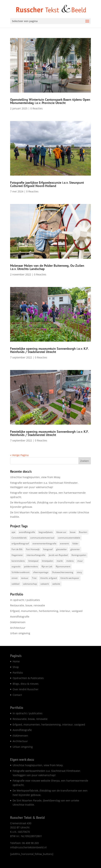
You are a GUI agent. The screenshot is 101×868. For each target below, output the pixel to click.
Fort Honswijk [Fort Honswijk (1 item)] (33, 549)
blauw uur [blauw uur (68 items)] (61, 532)
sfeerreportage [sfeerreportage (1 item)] (41, 572)
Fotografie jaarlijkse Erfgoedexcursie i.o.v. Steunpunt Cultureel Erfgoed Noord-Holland (47, 184)
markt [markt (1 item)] (60, 561)
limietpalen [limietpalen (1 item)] (48, 561)
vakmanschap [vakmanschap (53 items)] (30, 584)
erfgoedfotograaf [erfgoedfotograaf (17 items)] (20, 543)
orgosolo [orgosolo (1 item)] (16, 566)
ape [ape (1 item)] (13, 532)
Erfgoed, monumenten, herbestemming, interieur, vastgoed (46, 611)
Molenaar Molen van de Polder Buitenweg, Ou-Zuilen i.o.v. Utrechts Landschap (47, 267)
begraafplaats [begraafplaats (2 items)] (46, 532)
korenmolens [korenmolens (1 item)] (18, 561)
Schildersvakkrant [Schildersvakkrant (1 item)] (21, 572)
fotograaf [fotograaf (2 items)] (48, 549)
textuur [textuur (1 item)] (25, 578)
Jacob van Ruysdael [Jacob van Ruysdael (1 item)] (58, 555)
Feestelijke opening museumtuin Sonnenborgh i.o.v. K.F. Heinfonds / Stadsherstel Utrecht (49, 350)
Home (16, 661)
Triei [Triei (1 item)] (34, 578)
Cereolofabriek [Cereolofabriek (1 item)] (19, 538)
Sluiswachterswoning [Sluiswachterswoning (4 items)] (63, 572)
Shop (16, 667)
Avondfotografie (20, 617)
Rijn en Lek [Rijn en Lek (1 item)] (47, 566)
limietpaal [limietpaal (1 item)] (33, 561)
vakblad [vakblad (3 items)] (15, 584)
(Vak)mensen (18, 622)
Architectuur (18, 628)
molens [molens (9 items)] (70, 561)
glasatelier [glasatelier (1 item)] (62, 549)
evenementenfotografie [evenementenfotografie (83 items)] (44, 543)
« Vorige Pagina (19, 455)
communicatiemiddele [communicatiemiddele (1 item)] (69, 538)
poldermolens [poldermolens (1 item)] (31, 566)
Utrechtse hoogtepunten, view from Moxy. (36, 477)
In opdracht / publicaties (25, 600)
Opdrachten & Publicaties (28, 678)
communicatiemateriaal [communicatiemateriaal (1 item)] (42, 538)
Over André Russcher (26, 689)
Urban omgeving (20, 633)
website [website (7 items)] (56, 584)
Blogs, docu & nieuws (26, 684)
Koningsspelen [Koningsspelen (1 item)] (79, 555)
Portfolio (18, 673)
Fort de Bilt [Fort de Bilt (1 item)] (17, 549)
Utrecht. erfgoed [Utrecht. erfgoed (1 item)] (48, 578)
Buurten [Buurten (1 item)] (83, 532)
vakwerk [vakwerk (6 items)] (45, 584)
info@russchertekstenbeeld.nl (28, 847)
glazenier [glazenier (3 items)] (75, 549)
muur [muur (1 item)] (80, 561)
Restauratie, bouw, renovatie (28, 605)
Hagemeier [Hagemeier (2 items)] (17, 555)
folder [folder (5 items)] (75, 543)
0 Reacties (36, 108)
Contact (17, 695)
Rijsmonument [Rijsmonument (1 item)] (63, 566)
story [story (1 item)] (79, 572)
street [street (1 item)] (15, 578)
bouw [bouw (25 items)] (73, 532)
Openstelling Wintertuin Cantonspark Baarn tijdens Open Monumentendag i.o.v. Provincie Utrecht (50, 101)
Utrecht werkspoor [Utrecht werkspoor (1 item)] (70, 578)
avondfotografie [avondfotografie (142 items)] (27, 532)
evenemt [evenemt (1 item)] (64, 543)
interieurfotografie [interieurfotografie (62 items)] (36, 555)
